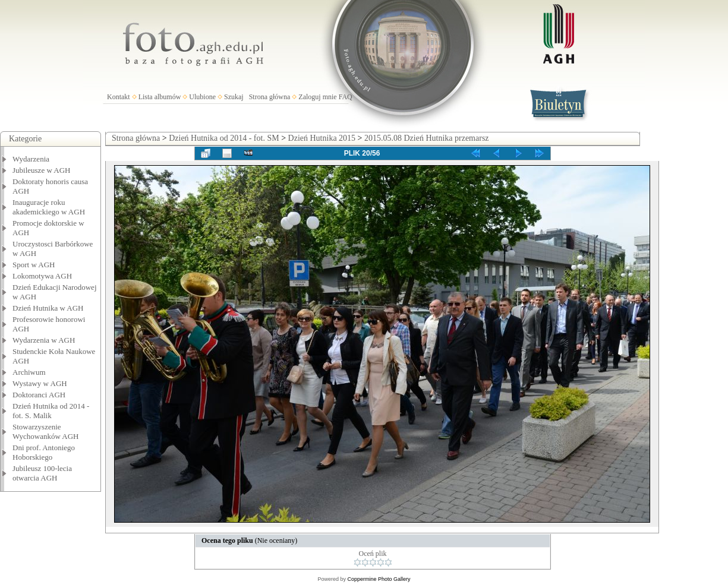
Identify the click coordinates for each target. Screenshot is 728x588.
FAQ (346, 97)
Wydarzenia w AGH (44, 340)
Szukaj (234, 97)
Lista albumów (160, 97)
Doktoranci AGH (39, 395)
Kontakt (119, 97)
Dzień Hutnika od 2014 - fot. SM (224, 138)
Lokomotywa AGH (42, 276)
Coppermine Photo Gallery (379, 579)
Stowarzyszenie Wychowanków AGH (46, 431)
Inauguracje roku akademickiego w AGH (49, 207)
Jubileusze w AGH (42, 170)
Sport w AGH (34, 265)
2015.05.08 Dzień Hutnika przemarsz (427, 138)
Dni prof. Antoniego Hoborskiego (44, 452)
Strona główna (270, 97)
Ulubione (202, 97)
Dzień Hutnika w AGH (48, 308)
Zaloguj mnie (317, 97)
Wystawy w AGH (40, 383)
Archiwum (29, 372)
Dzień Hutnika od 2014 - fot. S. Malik (51, 411)
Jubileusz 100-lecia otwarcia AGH (42, 473)
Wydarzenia (31, 159)
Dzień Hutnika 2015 (322, 138)
